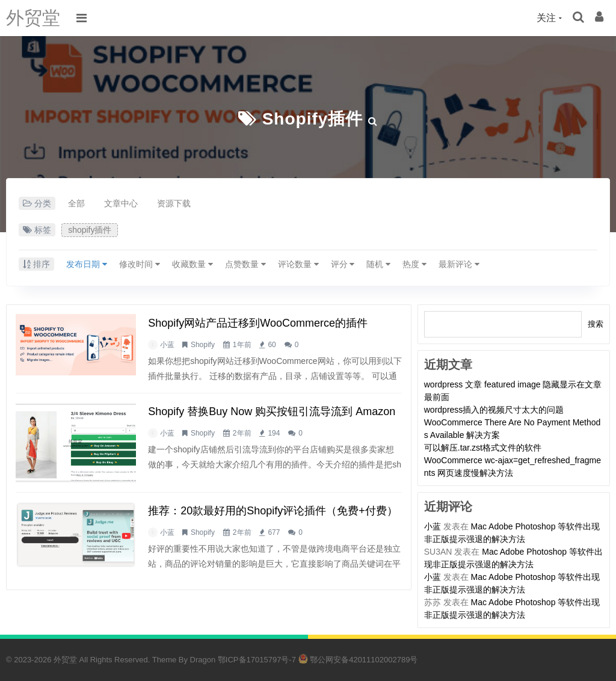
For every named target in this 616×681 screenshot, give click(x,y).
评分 (343, 264)
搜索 (596, 324)
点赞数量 (245, 264)
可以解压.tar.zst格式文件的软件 (483, 448)
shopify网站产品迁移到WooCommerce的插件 (258, 323)
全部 (76, 203)
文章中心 (121, 203)
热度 (414, 264)
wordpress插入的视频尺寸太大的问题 (494, 410)
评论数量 (298, 264)
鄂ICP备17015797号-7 (257, 660)
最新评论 (459, 264)
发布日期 (87, 264)
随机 (378, 264)
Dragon (203, 660)
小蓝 (167, 345)
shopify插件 (313, 119)
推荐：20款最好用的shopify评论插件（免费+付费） (273, 511)
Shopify (203, 345)
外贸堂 (33, 18)
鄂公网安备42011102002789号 (358, 660)
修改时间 (140, 264)
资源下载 (174, 203)
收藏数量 (192, 264)
